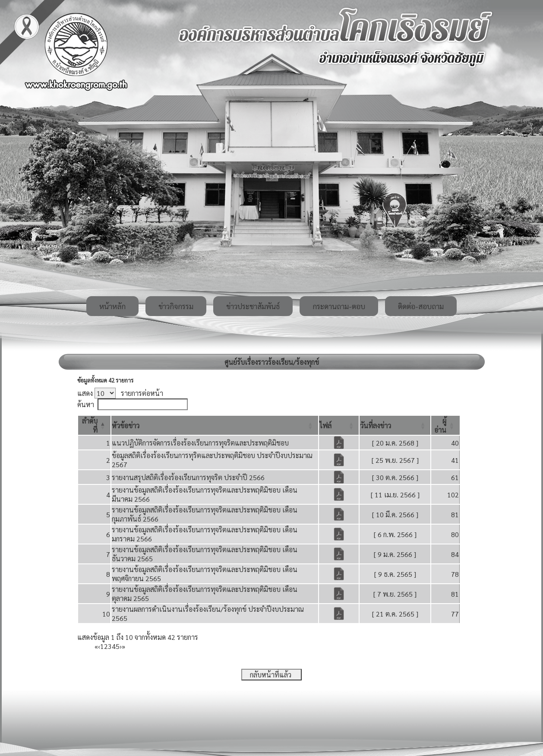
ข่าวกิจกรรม (176, 306)
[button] (126, 425)
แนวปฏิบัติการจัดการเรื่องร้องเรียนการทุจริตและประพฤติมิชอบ (200, 443)
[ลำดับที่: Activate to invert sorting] (94, 425)
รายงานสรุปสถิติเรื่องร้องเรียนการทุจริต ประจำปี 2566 (188, 477)
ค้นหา (86, 404)
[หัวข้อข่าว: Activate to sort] (215, 425)
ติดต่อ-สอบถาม (421, 306)
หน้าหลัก (112, 306)
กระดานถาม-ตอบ (339, 306)
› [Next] (121, 646)
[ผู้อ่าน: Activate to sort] (445, 425)
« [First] (96, 646)
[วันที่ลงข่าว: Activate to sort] (395, 425)
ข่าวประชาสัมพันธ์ (253, 306)
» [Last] (123, 646)
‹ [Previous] (99, 646)
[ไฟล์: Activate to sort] (339, 425)
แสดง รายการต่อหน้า (120, 393)
